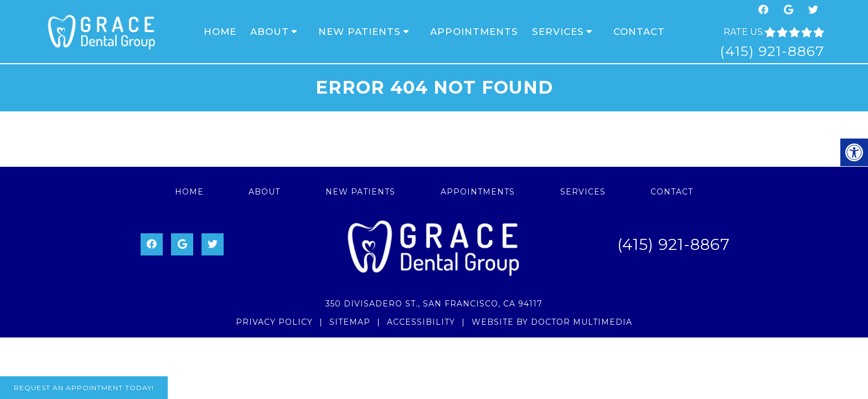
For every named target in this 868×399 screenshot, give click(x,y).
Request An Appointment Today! (84, 388)
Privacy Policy (274, 322)
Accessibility (421, 322)
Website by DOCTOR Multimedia (552, 322)
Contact (639, 32)
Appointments (474, 32)
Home (220, 32)
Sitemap (350, 322)
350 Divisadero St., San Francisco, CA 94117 (434, 304)
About (270, 32)
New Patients (360, 32)
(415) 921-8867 (772, 51)
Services (558, 32)
